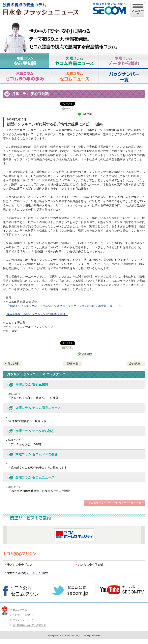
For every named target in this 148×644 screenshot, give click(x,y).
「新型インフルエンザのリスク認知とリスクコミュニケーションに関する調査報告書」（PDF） (66, 306)
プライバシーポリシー (24, 620)
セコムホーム (20, 610)
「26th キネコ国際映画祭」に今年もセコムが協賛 (39, 491)
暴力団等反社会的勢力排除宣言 (29, 625)
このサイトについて (23, 615)
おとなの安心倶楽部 (91, 565)
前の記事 (13, 364)
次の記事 (135, 364)
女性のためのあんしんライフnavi (28, 573)
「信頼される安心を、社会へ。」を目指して (36, 398)
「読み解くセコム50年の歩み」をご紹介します (37, 468)
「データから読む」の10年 (25, 444)
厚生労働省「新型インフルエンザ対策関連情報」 (37, 314)
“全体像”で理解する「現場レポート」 (31, 421)
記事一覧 (73, 364)
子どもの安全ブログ (20, 565)
